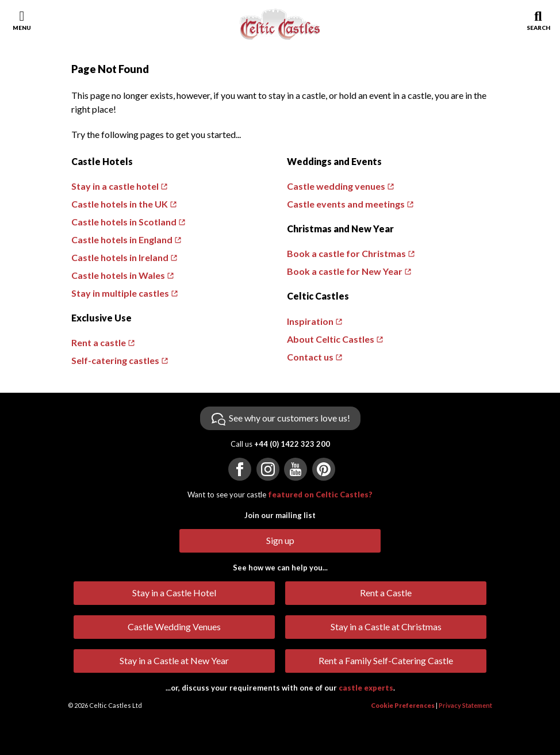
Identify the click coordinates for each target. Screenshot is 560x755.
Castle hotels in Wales (118, 275)
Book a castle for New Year (345, 271)
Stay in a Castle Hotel (174, 593)
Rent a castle (99, 342)
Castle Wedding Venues (174, 626)
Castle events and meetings (346, 204)
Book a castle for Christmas (346, 253)
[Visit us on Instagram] (268, 469)
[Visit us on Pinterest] (324, 469)
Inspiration (310, 321)
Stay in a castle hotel (115, 186)
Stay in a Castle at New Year (174, 660)
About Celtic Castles (331, 339)
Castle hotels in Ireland (120, 257)
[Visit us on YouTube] (296, 469)
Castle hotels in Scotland (124, 222)
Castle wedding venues (336, 186)
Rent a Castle (386, 593)
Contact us (310, 357)
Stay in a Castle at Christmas (386, 626)
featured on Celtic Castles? (320, 495)
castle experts (366, 688)
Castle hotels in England (122, 239)
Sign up (280, 540)
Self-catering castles (115, 360)
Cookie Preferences (403, 705)
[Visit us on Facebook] (240, 469)
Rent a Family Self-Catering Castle (386, 660)
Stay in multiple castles (120, 293)
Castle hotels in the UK (120, 204)
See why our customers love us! (289, 418)
